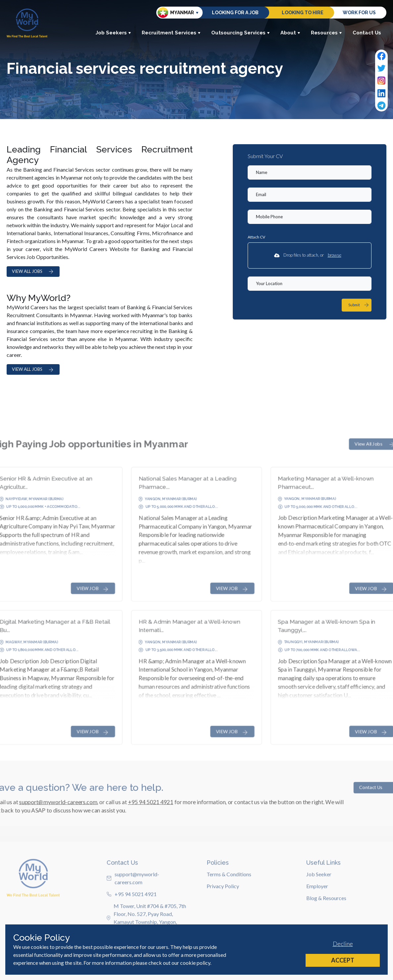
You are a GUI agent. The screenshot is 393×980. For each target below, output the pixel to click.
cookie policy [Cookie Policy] (195, 963)
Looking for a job (235, 13)
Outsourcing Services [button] (241, 33)
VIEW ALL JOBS (33, 271)
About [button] (290, 33)
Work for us (359, 13)
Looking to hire (303, 13)
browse (335, 255)
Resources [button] (326, 33)
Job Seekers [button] (113, 33)
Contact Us (367, 33)
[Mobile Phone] (310, 217)
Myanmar (176, 13)
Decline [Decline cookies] (343, 944)
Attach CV (256, 237)
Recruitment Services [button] (171, 33)
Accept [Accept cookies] (343, 960)
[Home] (27, 23)
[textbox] (310, 172)
